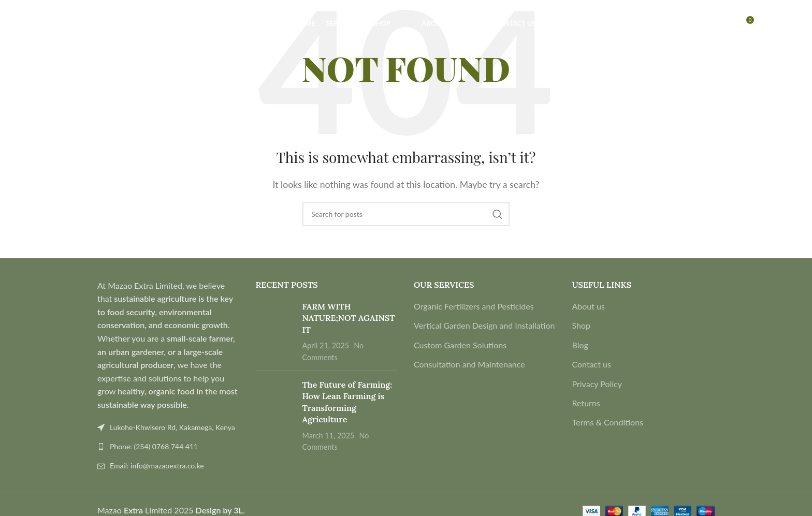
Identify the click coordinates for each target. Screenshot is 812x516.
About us (589, 306)
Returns (586, 403)
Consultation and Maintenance (469, 364)
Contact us (592, 364)
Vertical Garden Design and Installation (484, 325)
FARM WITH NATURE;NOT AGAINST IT (349, 318)
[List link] (169, 447)
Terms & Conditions (608, 422)
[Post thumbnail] (275, 332)
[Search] (33, 27)
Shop (582, 325)
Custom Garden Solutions (460, 345)
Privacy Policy (597, 384)
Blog (580, 345)
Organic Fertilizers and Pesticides (474, 306)
